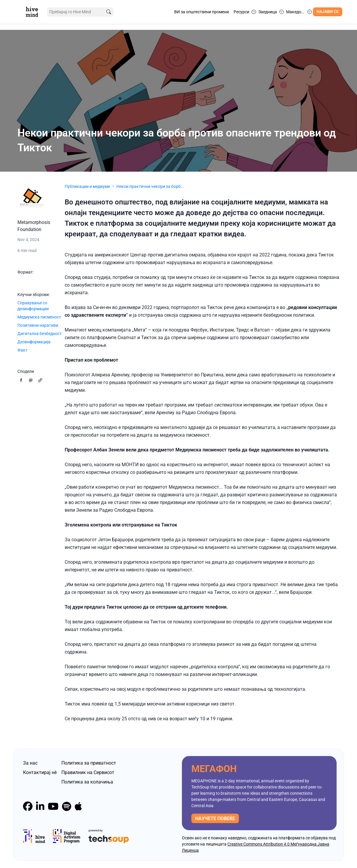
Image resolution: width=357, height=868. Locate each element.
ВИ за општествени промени (202, 12)
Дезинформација (34, 342)
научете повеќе (215, 819)
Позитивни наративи (38, 325)
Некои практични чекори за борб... (150, 186)
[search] (109, 12)
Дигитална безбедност (40, 334)
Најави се (328, 12)
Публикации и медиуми (87, 186)
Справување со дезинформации (33, 306)
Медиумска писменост (39, 317)
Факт (22, 350)
